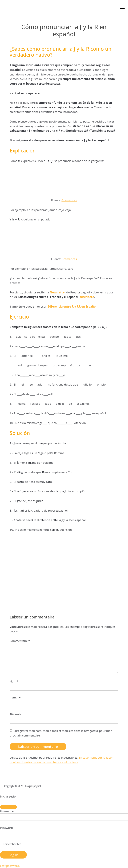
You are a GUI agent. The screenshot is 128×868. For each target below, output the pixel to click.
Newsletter (58, 292)
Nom (14, 681)
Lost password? (10, 866)
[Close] (8, 807)
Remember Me (11, 844)
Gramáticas (69, 200)
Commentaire (20, 641)
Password (6, 828)
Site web (15, 714)
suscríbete (87, 297)
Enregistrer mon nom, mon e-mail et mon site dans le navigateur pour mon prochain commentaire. (61, 733)
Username (7, 811)
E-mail (15, 698)
